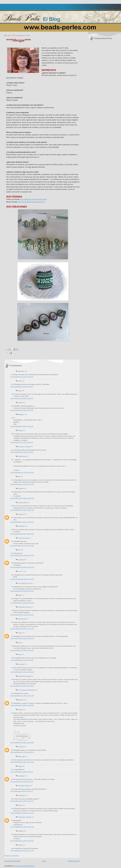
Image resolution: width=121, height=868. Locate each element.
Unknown (21, 514)
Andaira (20, 709)
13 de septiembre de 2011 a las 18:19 (22, 650)
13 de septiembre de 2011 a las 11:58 (22, 510)
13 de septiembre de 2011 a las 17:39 (22, 629)
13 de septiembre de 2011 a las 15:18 (22, 567)
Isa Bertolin (21, 795)
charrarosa (21, 526)
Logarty (20, 402)
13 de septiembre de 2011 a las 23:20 (22, 762)
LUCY (20, 381)
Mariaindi (21, 700)
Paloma (20, 845)
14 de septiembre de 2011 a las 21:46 (22, 827)
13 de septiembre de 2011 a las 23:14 (22, 752)
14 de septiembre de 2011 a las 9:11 (22, 791)
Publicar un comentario (12, 856)
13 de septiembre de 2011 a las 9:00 (22, 398)
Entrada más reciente (12, 861)
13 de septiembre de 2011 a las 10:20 (22, 472)
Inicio (44, 861)
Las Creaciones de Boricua (26, 690)
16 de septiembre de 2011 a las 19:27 (22, 841)
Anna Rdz (21, 664)
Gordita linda (22, 456)
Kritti (19, 550)
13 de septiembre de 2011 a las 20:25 (22, 672)
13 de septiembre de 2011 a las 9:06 (22, 426)
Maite (20, 595)
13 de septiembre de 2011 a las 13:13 (22, 522)
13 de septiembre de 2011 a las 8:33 (22, 377)
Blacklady (21, 414)
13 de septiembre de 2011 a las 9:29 (22, 452)
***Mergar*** (18, 40)
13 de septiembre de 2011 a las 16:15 (22, 603)
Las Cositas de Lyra (24, 583)
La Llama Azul (22, 502)
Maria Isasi (21, 756)
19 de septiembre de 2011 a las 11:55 (22, 850)
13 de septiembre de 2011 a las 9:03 (22, 410)
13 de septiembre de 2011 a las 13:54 (22, 546)
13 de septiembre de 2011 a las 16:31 (22, 615)
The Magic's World (24, 786)
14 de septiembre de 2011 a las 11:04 (22, 813)
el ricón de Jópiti (23, 538)
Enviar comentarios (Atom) (25, 866)
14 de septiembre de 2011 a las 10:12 (22, 801)
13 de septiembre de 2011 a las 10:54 (22, 498)
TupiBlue (21, 831)
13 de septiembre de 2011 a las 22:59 (22, 705)
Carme (20, 633)
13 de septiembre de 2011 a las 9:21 (22, 442)
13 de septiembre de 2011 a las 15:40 (22, 591)
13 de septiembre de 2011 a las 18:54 (22, 660)
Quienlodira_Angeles (24, 817)
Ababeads (21, 776)
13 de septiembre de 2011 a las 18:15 (22, 638)
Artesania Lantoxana (24, 676)
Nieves (20, 805)
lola (19, 476)
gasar (20, 654)
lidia (19, 642)
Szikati (20, 766)
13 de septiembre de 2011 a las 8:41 (22, 386)
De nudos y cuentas (24, 446)
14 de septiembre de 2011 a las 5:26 (22, 781)
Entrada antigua (74, 861)
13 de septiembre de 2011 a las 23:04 (22, 742)
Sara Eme (21, 371)
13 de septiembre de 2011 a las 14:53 (22, 555)
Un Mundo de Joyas (24, 607)
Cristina (20, 430)
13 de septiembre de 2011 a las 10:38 (22, 484)
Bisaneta (21, 488)
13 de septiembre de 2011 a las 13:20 (22, 534)
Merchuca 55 (22, 619)
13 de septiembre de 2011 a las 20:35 (22, 686)
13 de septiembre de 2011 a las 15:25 (22, 579)
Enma (20, 391)
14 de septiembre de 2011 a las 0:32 (22, 772)
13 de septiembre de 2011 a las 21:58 (22, 696)
